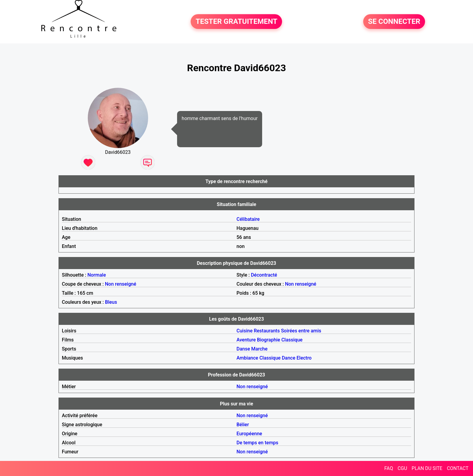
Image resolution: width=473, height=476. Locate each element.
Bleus (111, 302)
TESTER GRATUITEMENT (236, 22)
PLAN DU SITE (427, 468)
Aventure (246, 340)
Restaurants (267, 331)
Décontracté (264, 275)
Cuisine (244, 331)
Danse (243, 349)
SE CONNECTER (394, 22)
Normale (97, 275)
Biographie (269, 340)
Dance (289, 358)
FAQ (389, 468)
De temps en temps (257, 443)
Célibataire (248, 219)
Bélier (243, 425)
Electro (304, 358)
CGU (402, 468)
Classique (292, 340)
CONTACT (458, 468)
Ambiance (247, 358)
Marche (259, 349)
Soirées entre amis (301, 331)
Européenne (249, 434)
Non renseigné (121, 284)
